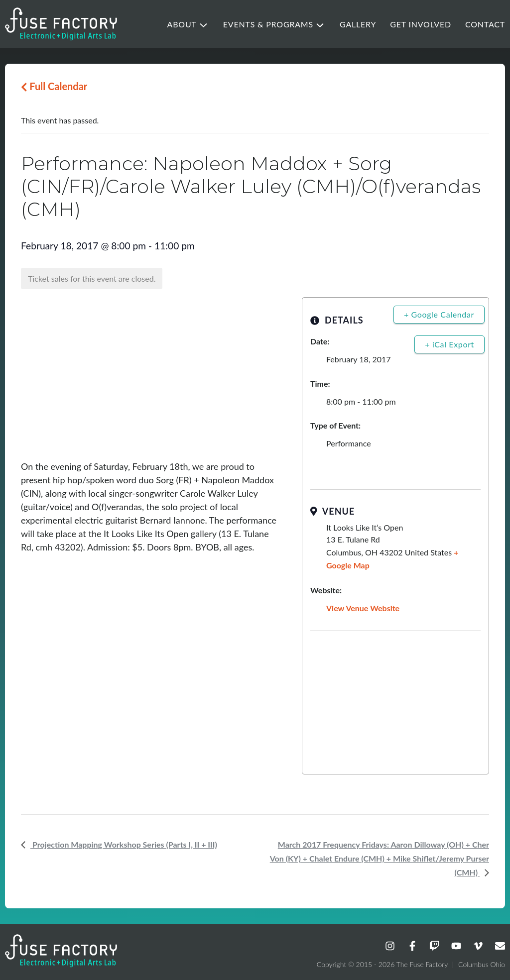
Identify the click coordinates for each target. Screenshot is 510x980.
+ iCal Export (449, 344)
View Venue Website (363, 608)
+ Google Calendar (439, 314)
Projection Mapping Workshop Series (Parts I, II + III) (124, 844)
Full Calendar (54, 86)
